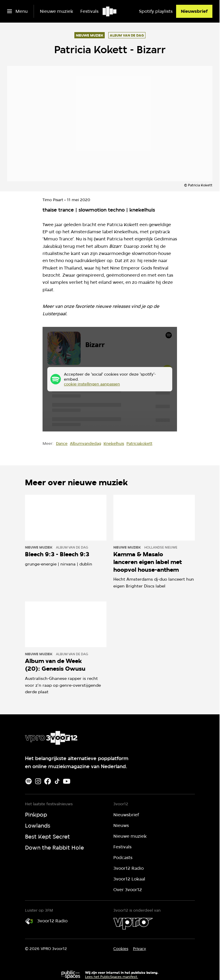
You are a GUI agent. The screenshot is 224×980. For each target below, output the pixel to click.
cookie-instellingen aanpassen (92, 384)
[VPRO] (133, 924)
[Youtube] (67, 781)
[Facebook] (48, 781)
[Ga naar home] (110, 11)
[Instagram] (38, 781)
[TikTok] (57, 781)
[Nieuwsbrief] (194, 11)
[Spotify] (29, 781)
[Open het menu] (17, 11)
